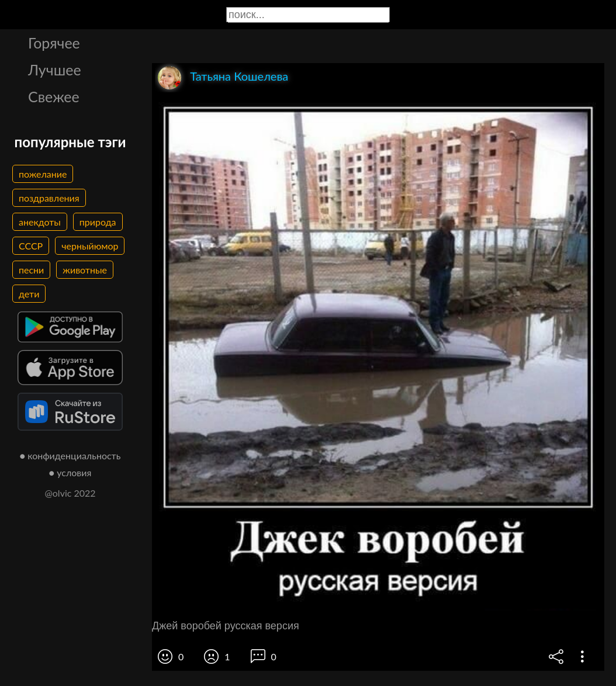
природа (98, 222)
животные (85, 270)
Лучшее (55, 70)
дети (29, 294)
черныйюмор (90, 246)
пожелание (43, 174)
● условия (70, 472)
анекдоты (40, 222)
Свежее (54, 96)
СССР (31, 246)
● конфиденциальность (70, 455)
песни (31, 270)
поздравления (49, 198)
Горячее (54, 43)
